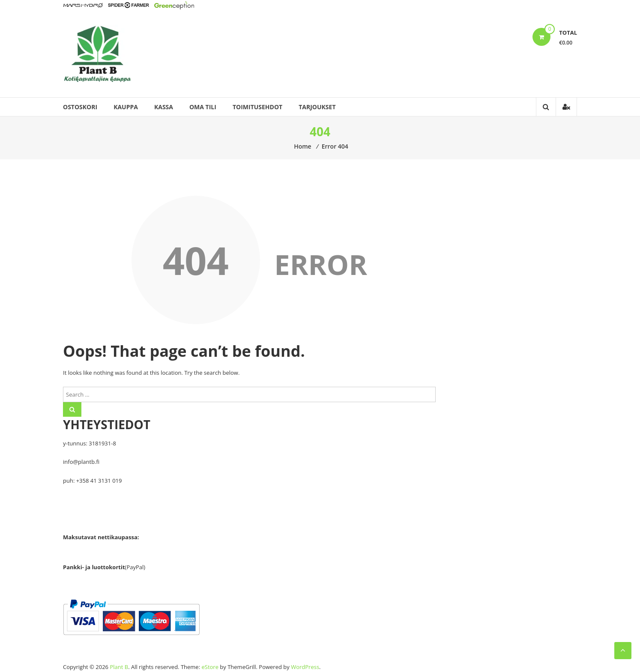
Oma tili (203, 107)
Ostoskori (80, 107)
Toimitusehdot (257, 107)
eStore (210, 667)
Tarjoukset (317, 107)
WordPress (305, 667)
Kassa (164, 107)
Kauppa (126, 107)
